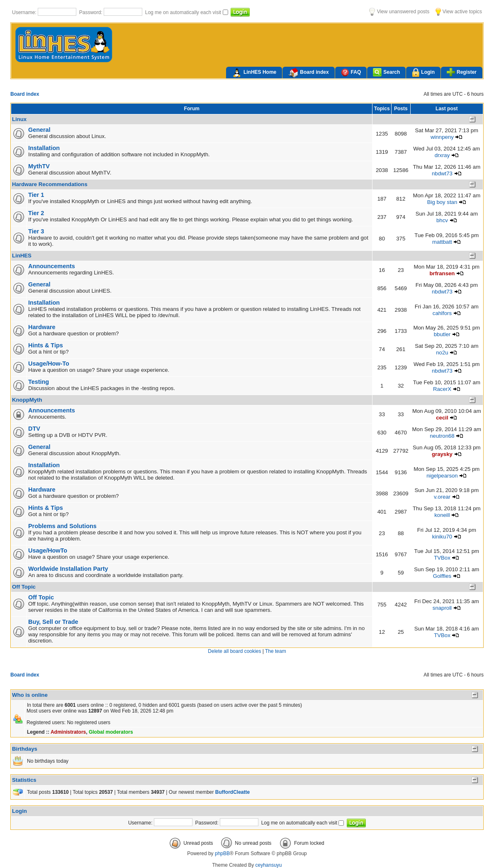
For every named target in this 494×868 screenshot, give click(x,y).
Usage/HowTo (48, 550)
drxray (442, 155)
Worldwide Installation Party (68, 569)
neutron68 (442, 436)
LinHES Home (254, 73)
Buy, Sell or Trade (53, 622)
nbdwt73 (442, 173)
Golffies (442, 576)
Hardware (42, 327)
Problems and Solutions (62, 526)
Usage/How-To (49, 364)
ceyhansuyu (269, 865)
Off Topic (24, 587)
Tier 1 (36, 195)
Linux (19, 119)
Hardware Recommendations (50, 184)
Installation (44, 148)
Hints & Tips (46, 345)
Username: (25, 12)
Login (423, 73)
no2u (442, 353)
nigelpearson (442, 476)
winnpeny (442, 137)
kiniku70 (442, 537)
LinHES (22, 256)
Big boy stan (442, 202)
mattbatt (442, 242)
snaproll (442, 608)
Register (462, 72)
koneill (442, 515)
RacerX (442, 389)
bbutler (442, 334)
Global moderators (111, 732)
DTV (34, 429)
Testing (39, 382)
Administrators (68, 732)
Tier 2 (36, 213)
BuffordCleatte (232, 792)
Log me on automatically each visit (184, 12)
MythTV (39, 166)
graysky (442, 454)
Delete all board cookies (234, 651)
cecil (442, 418)
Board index (308, 73)
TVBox (442, 558)
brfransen (442, 273)
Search (386, 72)
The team (276, 651)
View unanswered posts (399, 12)
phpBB (222, 853)
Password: (91, 12)
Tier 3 (36, 231)
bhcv (442, 220)
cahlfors (442, 313)
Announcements (52, 266)
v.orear (442, 497)
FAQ (351, 72)
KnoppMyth (27, 400)
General (39, 130)
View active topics (459, 12)
